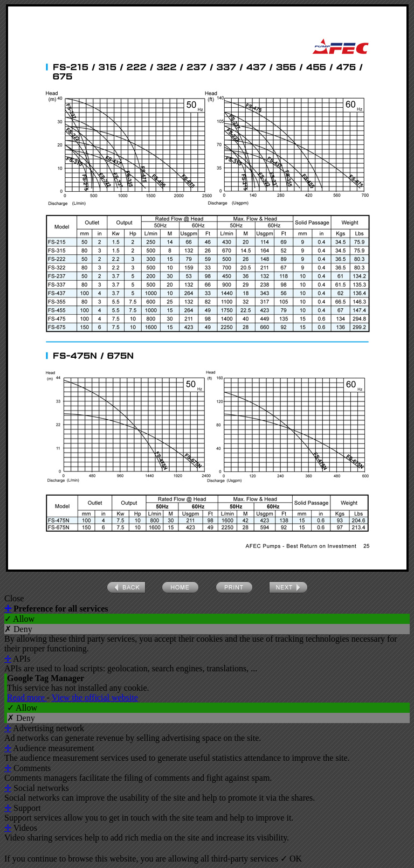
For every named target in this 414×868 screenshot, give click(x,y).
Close (14, 598)
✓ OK (291, 859)
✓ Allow (19, 619)
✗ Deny (18, 629)
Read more (27, 697)
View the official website (95, 697)
